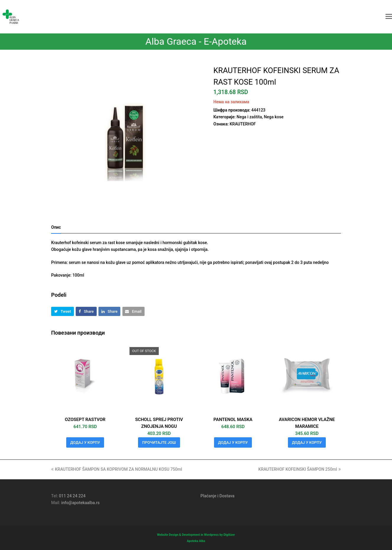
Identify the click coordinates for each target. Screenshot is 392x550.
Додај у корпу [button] (85, 442)
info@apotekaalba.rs (80, 503)
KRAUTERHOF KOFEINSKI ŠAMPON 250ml (300, 469)
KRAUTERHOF (243, 124)
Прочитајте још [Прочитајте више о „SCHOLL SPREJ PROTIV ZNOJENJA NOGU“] (159, 442)
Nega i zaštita (249, 117)
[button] (389, 17)
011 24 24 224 (72, 496)
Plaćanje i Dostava (217, 496)
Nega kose (274, 117)
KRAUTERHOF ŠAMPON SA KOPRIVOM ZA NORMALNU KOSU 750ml (117, 469)
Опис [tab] (56, 227)
